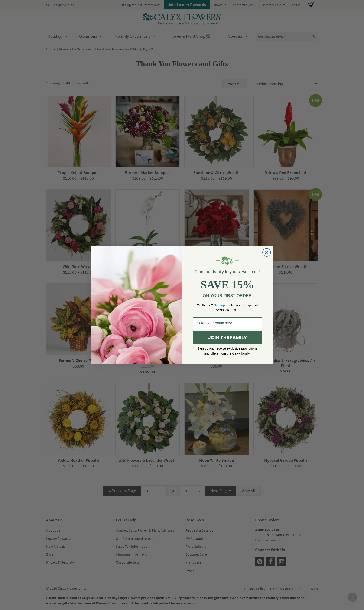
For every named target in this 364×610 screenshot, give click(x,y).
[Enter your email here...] (227, 323)
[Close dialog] (267, 252)
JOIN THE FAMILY (227, 338)
